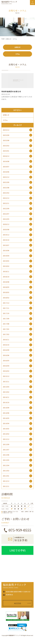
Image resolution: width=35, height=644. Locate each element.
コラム (17, 54)
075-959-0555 (20, 530)
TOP (3, 39)
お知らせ (17, 47)
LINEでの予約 (18, 550)
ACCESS (18, 603)
